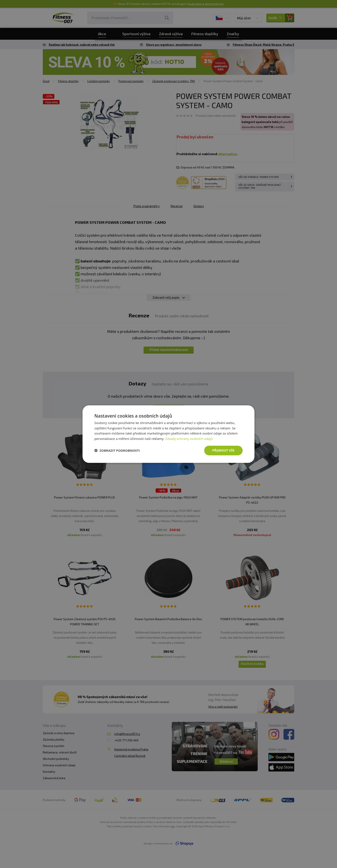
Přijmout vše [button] (223, 450)
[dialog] (168, 434)
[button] (117, 450)
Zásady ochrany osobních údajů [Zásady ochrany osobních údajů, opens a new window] (189, 439)
